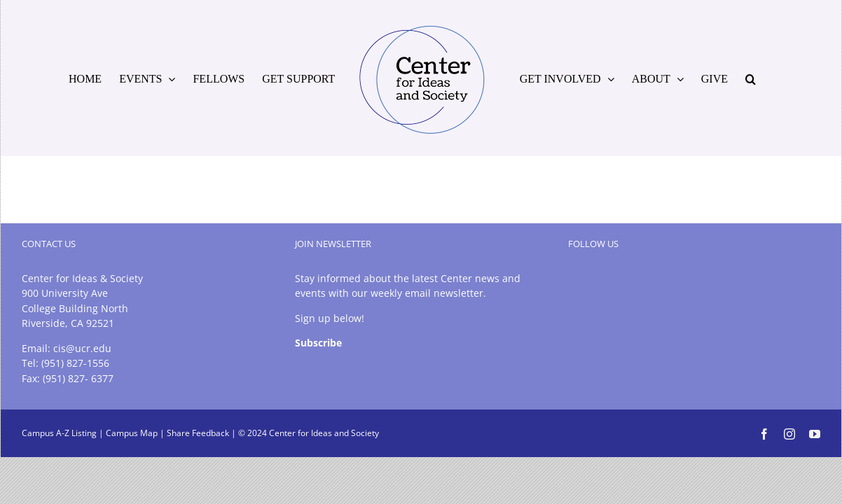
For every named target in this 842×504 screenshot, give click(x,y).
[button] (797, 78)
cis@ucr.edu (82, 348)
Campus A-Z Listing (59, 433)
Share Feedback (198, 433)
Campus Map (132, 433)
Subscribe (318, 343)
